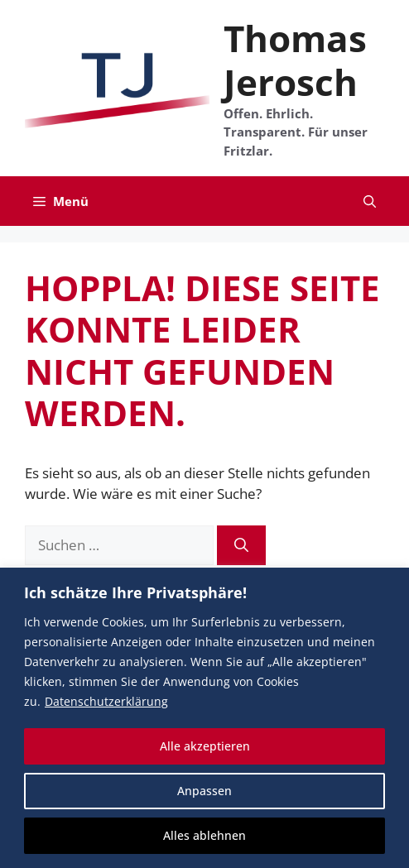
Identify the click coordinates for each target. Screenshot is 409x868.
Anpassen (204, 791)
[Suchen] (241, 545)
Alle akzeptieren (205, 746)
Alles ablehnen (204, 835)
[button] (370, 201)
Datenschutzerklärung (106, 701)
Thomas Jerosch (295, 60)
